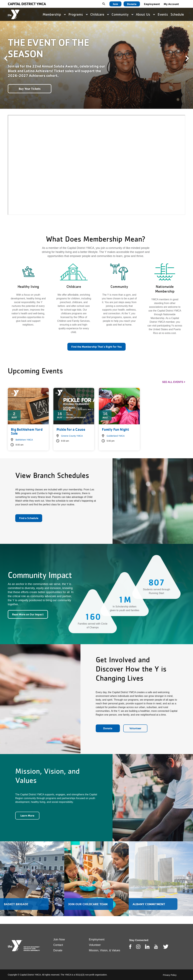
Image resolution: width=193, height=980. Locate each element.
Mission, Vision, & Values (104, 950)
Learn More (27, 816)
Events (163, 14)
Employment (152, 4)
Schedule (177, 14)
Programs (78, 14)
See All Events (173, 382)
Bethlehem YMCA (24, 440)
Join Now (59, 939)
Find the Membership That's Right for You (96, 347)
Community (122, 14)
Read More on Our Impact (28, 614)
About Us (145, 14)
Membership (54, 14)
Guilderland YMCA (116, 436)
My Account (171, 4)
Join (115, 4)
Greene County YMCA (72, 436)
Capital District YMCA (27, 4)
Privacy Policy (170, 975)
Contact (58, 945)
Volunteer (135, 728)
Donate (132, 4)
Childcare (100, 14)
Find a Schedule (29, 518)
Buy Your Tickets (30, 89)
